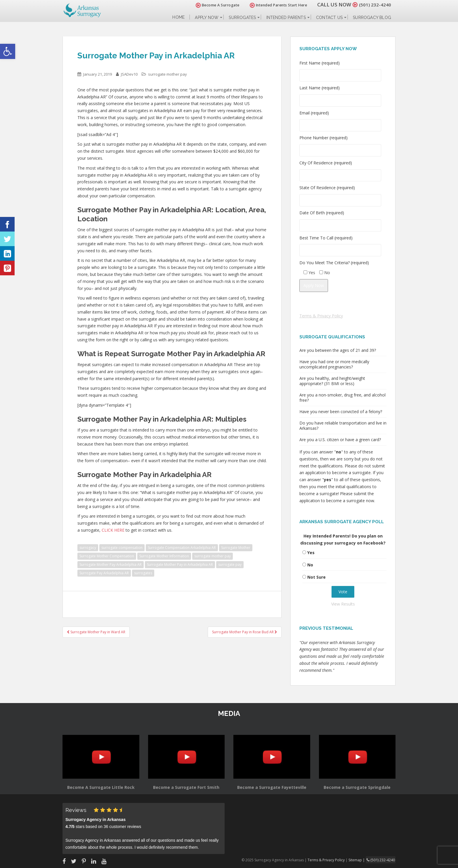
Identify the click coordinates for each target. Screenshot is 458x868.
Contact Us (329, 18)
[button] (8, 51)
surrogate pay (230, 565)
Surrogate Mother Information (164, 556)
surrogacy (88, 548)
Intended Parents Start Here (275, 5)
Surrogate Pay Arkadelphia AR (104, 573)
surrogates (143, 573)
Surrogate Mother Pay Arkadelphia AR (111, 565)
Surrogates (242, 18)
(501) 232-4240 (373, 5)
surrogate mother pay (168, 74)
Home (178, 17)
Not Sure (316, 577)
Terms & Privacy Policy (321, 316)
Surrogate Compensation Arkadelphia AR (182, 548)
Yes (311, 553)
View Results (343, 604)
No (310, 565)
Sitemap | (359, 860)
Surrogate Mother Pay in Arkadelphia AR (180, 565)
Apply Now (207, 18)
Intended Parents (286, 18)
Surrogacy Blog (372, 18)
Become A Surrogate (214, 5)
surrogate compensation (122, 548)
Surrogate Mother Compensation (107, 556)
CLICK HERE (113, 530)
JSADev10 (129, 74)
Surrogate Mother (236, 548)
